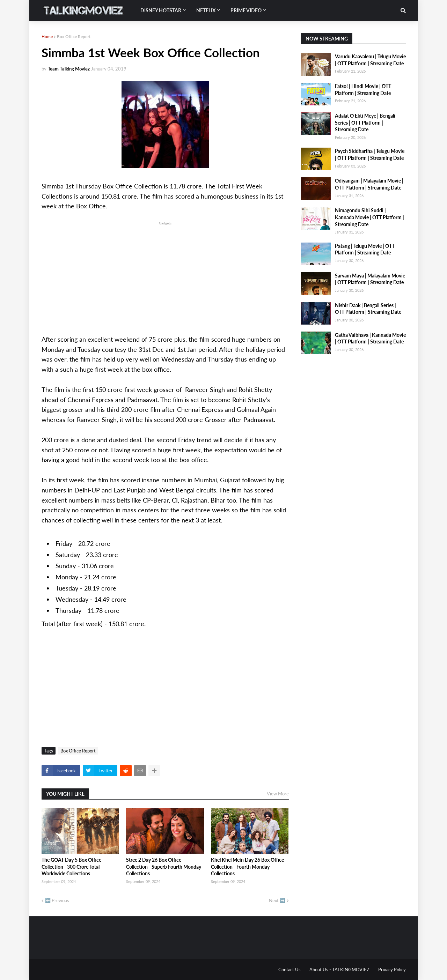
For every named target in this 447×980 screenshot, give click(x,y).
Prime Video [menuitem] (246, 10)
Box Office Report (74, 36)
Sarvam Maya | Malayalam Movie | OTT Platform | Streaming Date (370, 279)
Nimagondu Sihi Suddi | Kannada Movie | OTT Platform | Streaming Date (369, 217)
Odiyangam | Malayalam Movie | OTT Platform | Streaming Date (369, 184)
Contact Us (290, 970)
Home (47, 36)
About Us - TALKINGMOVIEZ (339, 970)
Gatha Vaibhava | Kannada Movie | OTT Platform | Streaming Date (370, 338)
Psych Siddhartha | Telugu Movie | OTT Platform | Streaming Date (370, 154)
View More (278, 794)
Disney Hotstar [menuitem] (161, 10)
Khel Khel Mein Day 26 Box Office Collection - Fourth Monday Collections (247, 867)
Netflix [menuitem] (206, 10)
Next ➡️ (277, 900)
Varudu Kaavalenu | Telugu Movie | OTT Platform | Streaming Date (370, 60)
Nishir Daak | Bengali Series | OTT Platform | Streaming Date (368, 309)
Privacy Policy (392, 970)
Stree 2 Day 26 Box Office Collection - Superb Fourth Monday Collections (164, 867)
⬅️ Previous (57, 900)
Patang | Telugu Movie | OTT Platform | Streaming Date (365, 249)
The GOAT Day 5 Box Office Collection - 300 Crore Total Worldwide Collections (71, 867)
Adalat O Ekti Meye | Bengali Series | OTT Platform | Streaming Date (365, 122)
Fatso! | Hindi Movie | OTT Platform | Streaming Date (363, 90)
